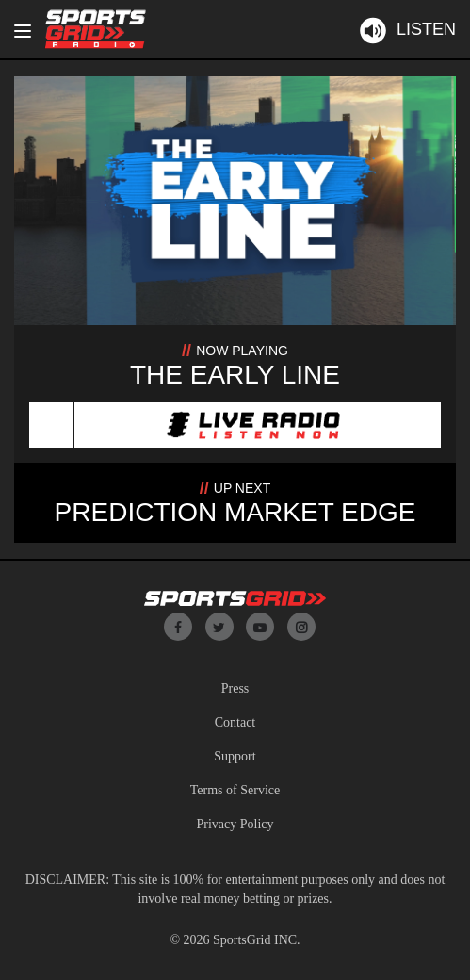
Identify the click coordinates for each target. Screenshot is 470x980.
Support (235, 756)
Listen (406, 29)
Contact (235, 722)
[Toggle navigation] (23, 31)
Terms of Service (235, 790)
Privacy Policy (235, 824)
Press (235, 688)
